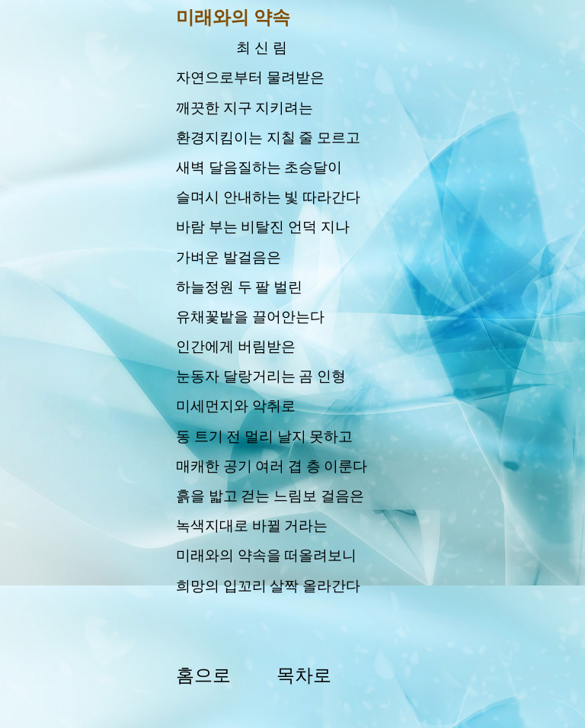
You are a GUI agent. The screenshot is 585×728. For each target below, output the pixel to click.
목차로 (304, 675)
